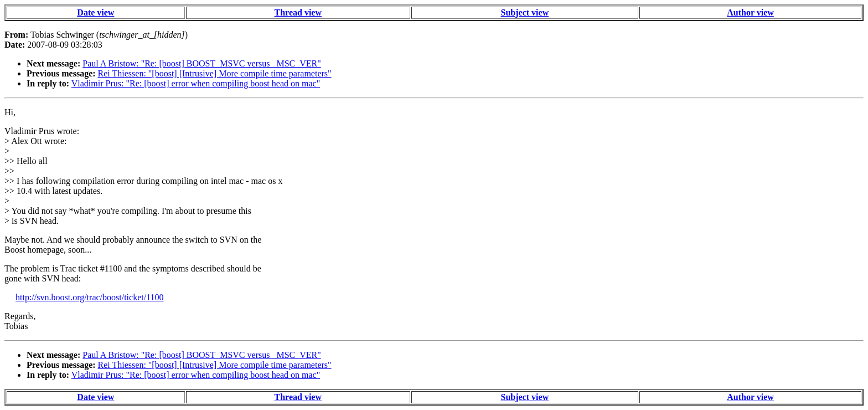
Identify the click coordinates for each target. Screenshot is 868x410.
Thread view (298, 12)
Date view (95, 12)
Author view (750, 12)
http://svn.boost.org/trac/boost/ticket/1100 (90, 297)
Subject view (525, 12)
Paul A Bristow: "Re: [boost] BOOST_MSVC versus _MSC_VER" (201, 63)
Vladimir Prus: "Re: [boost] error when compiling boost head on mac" (196, 83)
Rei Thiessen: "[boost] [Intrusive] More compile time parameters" (215, 73)
